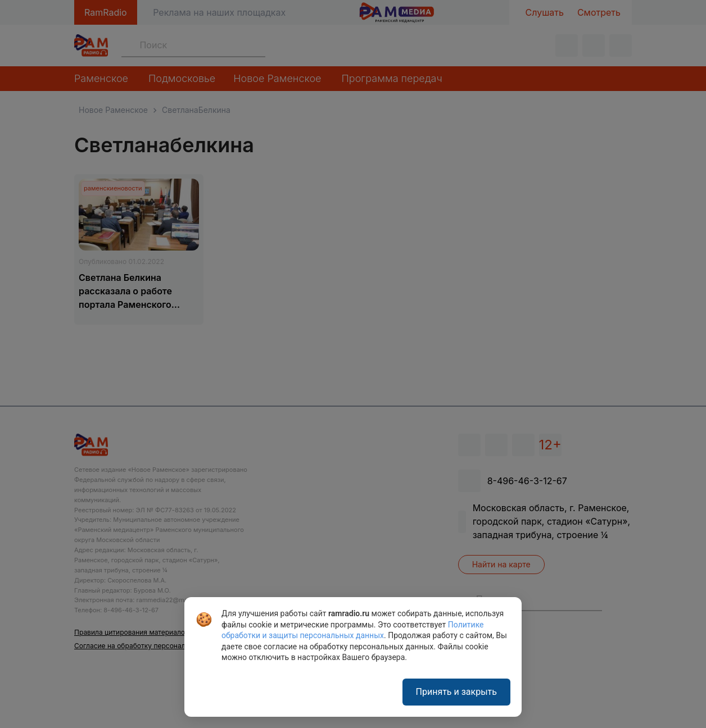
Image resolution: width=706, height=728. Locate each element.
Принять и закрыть (456, 692)
